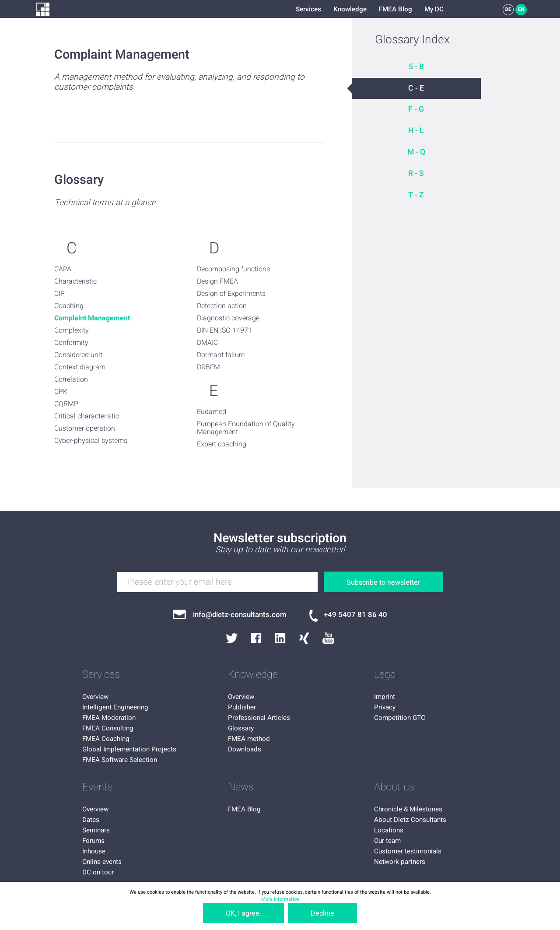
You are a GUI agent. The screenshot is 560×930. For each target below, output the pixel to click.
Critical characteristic (87, 416)
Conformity (71, 343)
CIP (59, 294)
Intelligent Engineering (115, 707)
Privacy (385, 707)
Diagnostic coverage (228, 318)
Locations (389, 830)
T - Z (416, 195)
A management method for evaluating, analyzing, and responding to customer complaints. (179, 82)
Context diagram (80, 367)
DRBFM (208, 367)
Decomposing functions (233, 269)
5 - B (416, 67)
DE (508, 9)
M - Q (416, 152)
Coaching (69, 306)
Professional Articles (259, 718)
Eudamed (212, 412)
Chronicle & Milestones (408, 809)
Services (308, 9)
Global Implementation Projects (129, 749)
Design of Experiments (231, 294)
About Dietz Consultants (410, 820)
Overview (95, 697)
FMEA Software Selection (120, 760)
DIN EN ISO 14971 (224, 330)
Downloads (245, 749)
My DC (434, 9)
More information (280, 899)
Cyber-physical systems (91, 441)
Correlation (71, 379)
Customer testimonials (408, 851)
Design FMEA (217, 281)
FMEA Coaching (106, 739)
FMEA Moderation (109, 718)
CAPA (63, 269)
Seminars (96, 830)
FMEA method (249, 739)
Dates (91, 820)
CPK (61, 392)
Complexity (72, 330)
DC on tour (98, 872)
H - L (416, 131)
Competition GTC (400, 718)
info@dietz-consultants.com (240, 615)
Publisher (242, 707)
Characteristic (75, 281)
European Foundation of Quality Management (246, 428)
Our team (387, 841)
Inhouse (94, 851)
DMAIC (207, 343)
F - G (416, 109)
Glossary (241, 728)
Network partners (400, 862)
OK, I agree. (243, 913)
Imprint (385, 697)
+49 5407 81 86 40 (355, 615)
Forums (93, 841)
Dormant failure (221, 355)
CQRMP (66, 404)
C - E (416, 88)
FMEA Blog (395, 9)
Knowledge (350, 9)
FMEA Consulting (108, 728)
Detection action (222, 306)
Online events (102, 862)
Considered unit (78, 355)
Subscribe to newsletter (383, 583)
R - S (416, 174)
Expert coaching (222, 444)
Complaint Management (92, 318)
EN (521, 9)
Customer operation (85, 428)
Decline (322, 913)
